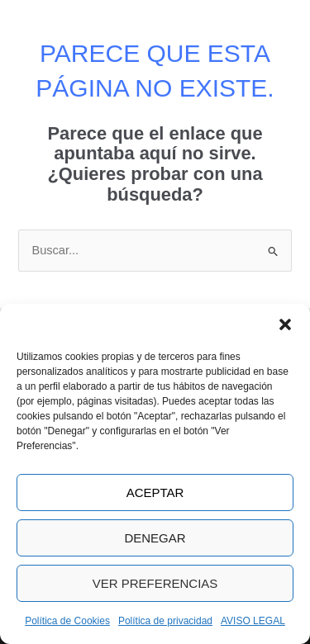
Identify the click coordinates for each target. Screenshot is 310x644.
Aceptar (155, 492)
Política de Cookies (67, 621)
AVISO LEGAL (253, 621)
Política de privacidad (165, 621)
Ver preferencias (155, 583)
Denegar (155, 538)
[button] (285, 324)
